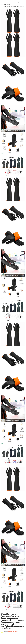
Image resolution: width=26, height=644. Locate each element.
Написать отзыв (13, 633)
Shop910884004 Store (12, 631)
